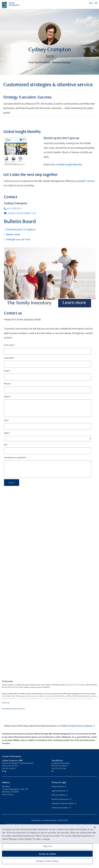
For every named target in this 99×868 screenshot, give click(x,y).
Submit (12, 482)
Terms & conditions (58, 795)
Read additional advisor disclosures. (14, 709)
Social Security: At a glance (21, 229)
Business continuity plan (60, 799)
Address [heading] (6, 782)
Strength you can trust (18, 239)
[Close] (95, 827)
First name (10, 345)
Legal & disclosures (59, 791)
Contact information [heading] (12, 756)
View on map (7, 795)
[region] (49, 846)
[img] (49, 42)
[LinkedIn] (6, 771)
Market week (13, 234)
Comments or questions (15, 458)
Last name (10, 358)
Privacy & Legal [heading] (59, 782)
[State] (48, 439)
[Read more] (6, 703)
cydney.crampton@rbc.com (20, 213)
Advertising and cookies (60, 808)
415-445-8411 (63, 766)
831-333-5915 (13, 209)
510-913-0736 (61, 768)
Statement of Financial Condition (63, 804)
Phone (8, 384)
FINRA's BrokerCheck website (76, 726)
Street (8, 397)
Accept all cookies (47, 854)
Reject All (47, 846)
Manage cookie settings (47, 861)
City (6, 420)
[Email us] (3, 771)
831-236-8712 (11, 768)
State (7, 433)
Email (7, 371)
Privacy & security (58, 786)
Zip (6, 445)
